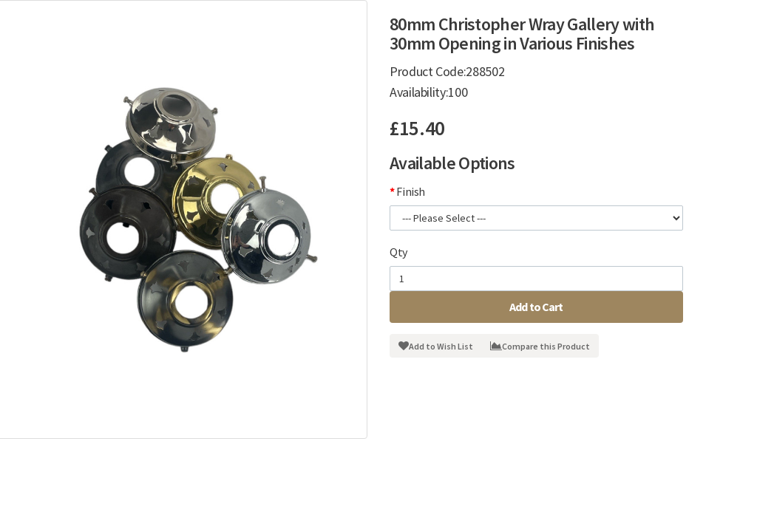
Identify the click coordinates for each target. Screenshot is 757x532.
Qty (398, 252)
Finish (411, 191)
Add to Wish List (436, 346)
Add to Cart (536, 307)
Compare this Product (540, 346)
